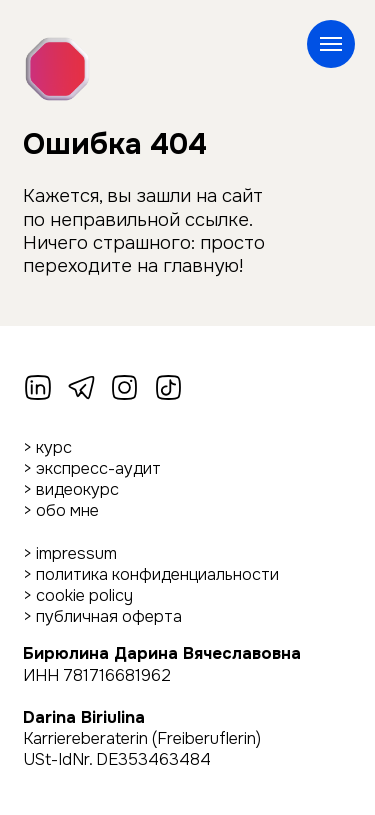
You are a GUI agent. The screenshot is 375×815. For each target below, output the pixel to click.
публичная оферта (109, 616)
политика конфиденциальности (157, 574)
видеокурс (77, 489)
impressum (76, 553)
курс (54, 447)
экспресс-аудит (98, 468)
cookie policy (84, 595)
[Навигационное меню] (331, 44)
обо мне (67, 510)
